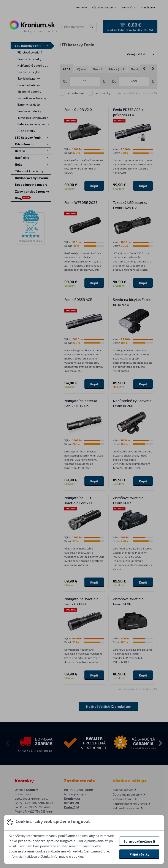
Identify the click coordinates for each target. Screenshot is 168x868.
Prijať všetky (139, 854)
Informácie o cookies (67, 856)
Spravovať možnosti (139, 841)
